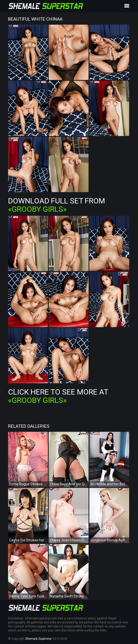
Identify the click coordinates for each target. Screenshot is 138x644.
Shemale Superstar (38, 639)
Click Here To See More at (58, 396)
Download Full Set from (57, 205)
